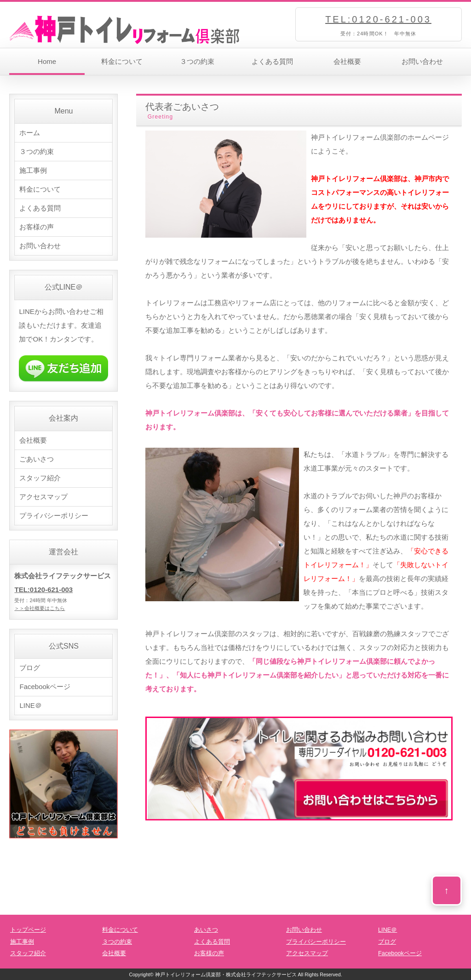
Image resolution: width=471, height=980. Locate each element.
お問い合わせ (422, 61)
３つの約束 (197, 61)
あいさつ (206, 930)
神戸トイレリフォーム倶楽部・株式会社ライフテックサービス (226, 974)
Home (47, 61)
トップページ (28, 930)
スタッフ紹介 (40, 478)
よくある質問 (272, 61)
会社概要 (347, 61)
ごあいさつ (37, 459)
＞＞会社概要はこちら (40, 608)
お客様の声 (37, 227)
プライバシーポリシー (54, 516)
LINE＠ (30, 705)
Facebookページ (45, 687)
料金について (122, 61)
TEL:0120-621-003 (378, 19)
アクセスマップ (43, 497)
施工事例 (33, 170)
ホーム (30, 133)
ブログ (30, 668)
